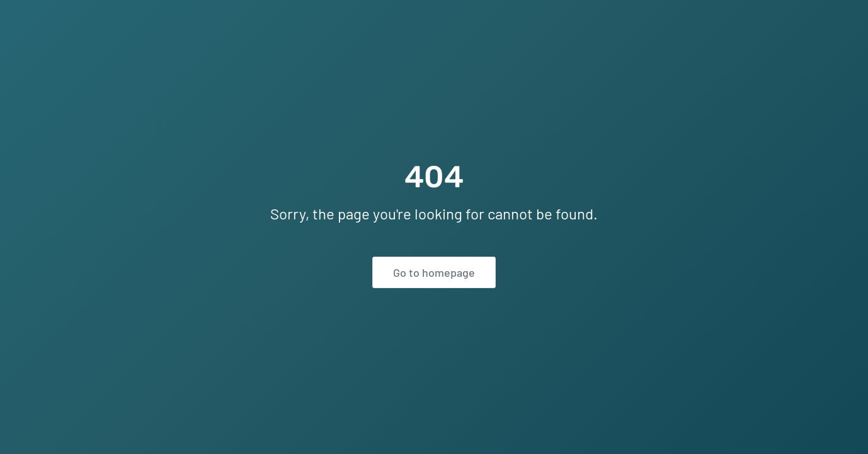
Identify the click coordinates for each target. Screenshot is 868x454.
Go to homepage (434, 272)
